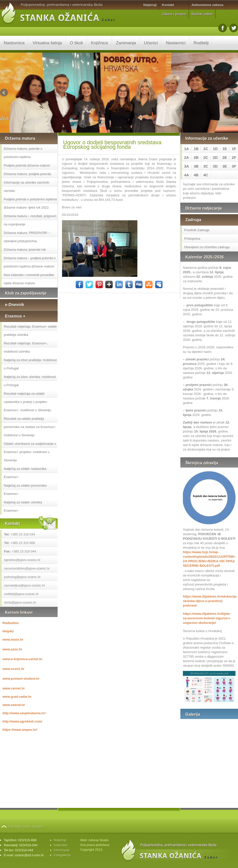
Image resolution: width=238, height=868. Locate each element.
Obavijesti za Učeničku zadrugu (207, 247)
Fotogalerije (62, 855)
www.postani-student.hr (21, 679)
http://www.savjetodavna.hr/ (24, 713)
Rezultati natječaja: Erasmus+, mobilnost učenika (26, 347)
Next (231, 93)
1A (187, 149)
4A (187, 175)
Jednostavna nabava (207, 5)
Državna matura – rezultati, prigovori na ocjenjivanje (30, 220)
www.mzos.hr (13, 639)
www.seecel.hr (14, 705)
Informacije (62, 850)
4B (196, 175)
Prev (4, 93)
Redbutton (11, 623)
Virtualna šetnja (47, 43)
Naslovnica (14, 43)
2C (206, 157)
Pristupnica (192, 239)
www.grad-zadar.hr (17, 697)
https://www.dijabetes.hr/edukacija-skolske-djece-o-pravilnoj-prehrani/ (209, 601)
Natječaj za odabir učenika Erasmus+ (23, 506)
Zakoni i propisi (174, 14)
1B (196, 149)
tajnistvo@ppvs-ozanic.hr (22, 560)
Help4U (8, 631)
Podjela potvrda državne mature (27, 165)
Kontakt (168, 5)
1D (215, 149)
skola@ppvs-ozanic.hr (20, 602)
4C (206, 175)
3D (215, 166)
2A (187, 157)
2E (225, 157)
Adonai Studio (99, 840)
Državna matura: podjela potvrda (27, 174)
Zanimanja (126, 43)
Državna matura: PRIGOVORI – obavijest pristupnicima (27, 237)
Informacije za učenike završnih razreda (26, 187)
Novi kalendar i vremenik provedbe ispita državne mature (29, 279)
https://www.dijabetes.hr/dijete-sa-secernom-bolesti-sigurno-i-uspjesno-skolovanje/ (207, 618)
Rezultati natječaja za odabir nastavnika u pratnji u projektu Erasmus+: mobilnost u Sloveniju (27, 402)
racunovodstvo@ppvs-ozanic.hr (27, 568)
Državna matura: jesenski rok (25, 250)
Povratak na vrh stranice (26, 827)
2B (196, 157)
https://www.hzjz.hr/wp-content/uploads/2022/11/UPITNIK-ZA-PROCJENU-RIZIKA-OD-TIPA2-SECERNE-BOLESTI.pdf (209, 559)
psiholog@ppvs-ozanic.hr (22, 577)
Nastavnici (176, 43)
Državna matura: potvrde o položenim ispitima (23, 153)
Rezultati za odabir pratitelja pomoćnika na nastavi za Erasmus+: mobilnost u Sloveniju (30, 427)
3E (225, 166)
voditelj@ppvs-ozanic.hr (21, 594)
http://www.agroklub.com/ (22, 721)
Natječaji (150, 5)
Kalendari (61, 845)
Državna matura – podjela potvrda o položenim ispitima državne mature (30, 262)
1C (206, 149)
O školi (76, 43)
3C (206, 166)
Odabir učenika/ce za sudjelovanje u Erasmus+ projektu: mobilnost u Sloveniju (30, 452)
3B (196, 166)
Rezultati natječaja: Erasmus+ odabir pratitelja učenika (30, 331)
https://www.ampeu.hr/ (20, 730)
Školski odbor (202, 14)
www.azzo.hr (12, 649)
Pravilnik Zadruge (197, 230)
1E (225, 149)
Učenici (151, 43)
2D (215, 157)
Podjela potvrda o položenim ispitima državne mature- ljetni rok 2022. (30, 203)
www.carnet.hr (14, 688)
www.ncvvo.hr (14, 669)
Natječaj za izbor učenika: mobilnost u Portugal (30, 381)
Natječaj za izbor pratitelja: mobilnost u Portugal (30, 364)
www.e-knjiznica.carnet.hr (22, 659)
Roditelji (201, 43)
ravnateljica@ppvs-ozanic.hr (25, 585)
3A (187, 166)
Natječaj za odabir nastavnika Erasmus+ (25, 473)
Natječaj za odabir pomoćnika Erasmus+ (25, 490)
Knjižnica (99, 43)
